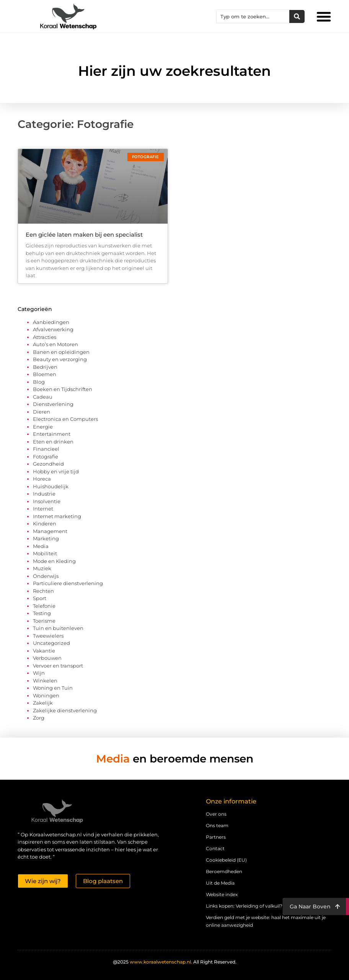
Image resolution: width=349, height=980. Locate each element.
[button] (324, 16)
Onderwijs (46, 576)
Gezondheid (48, 464)
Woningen (46, 695)
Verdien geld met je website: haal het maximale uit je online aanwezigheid (266, 921)
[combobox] (253, 16)
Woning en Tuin (53, 688)
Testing (42, 613)
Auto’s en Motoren (55, 344)
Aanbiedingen (51, 322)
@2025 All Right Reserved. (175, 962)
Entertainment (52, 434)
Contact (215, 848)
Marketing (46, 538)
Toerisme (44, 621)
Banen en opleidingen (61, 352)
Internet (43, 509)
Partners (216, 837)
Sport (40, 598)
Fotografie (46, 456)
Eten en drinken (53, 442)
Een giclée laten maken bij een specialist (84, 235)
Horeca (42, 479)
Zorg (39, 718)
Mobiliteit (45, 553)
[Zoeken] (297, 16)
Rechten (43, 591)
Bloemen (45, 374)
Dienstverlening (53, 404)
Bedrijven (45, 367)
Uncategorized (51, 643)
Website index (222, 894)
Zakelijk (43, 703)
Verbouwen (47, 658)
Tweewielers (48, 636)
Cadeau (43, 397)
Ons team (217, 825)
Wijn (39, 673)
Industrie (44, 494)
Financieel (46, 449)
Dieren (42, 412)
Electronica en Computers (65, 419)
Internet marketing (57, 516)
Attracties (45, 337)
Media (41, 546)
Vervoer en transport (58, 666)
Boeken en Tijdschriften (63, 389)
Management (50, 531)
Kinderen (45, 524)
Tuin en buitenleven (58, 628)
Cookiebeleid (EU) (226, 860)
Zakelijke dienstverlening (65, 710)
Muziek (42, 568)
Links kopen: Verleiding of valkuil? (244, 906)
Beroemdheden (224, 871)
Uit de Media (220, 883)
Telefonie (44, 606)
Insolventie (47, 501)
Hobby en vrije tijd (56, 471)
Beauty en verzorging (60, 359)
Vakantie (44, 651)
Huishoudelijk (51, 486)
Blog (39, 382)
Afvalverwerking (53, 329)
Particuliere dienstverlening (68, 583)
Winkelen (45, 681)
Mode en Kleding (54, 561)
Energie (43, 427)
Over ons (216, 814)
